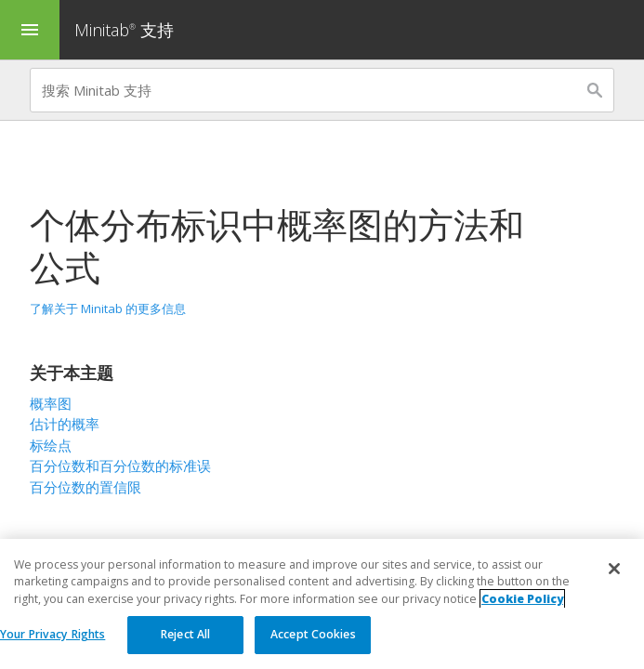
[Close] (614, 570)
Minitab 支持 (124, 30)
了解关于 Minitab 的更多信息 (108, 308)
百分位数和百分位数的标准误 (120, 466)
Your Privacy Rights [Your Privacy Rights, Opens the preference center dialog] (53, 635)
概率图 (51, 403)
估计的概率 (65, 424)
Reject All (185, 635)
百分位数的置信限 (85, 487)
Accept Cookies (313, 635)
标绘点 (51, 445)
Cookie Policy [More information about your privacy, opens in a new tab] (522, 599)
